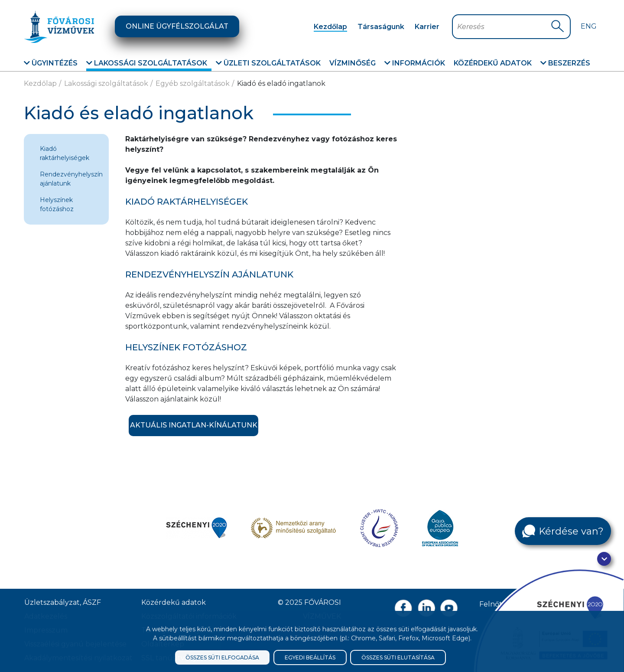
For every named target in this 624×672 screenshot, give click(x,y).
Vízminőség (353, 63)
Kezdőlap (330, 27)
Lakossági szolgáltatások (147, 63)
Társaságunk (381, 27)
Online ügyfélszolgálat (177, 26)
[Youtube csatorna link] (449, 608)
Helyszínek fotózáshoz (57, 204)
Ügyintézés (51, 63)
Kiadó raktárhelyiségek (65, 153)
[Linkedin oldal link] (426, 608)
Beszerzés (565, 63)
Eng (589, 26)
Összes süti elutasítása (398, 657)
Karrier (427, 27)
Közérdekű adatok (493, 63)
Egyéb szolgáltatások (193, 83)
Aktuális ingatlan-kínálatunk (194, 425)
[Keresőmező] (504, 27)
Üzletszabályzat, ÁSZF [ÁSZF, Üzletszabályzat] (63, 602)
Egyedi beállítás (310, 657)
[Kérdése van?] (563, 531)
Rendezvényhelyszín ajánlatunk (71, 179)
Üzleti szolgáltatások (268, 63)
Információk (415, 63)
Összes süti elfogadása (222, 657)
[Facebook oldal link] (403, 608)
